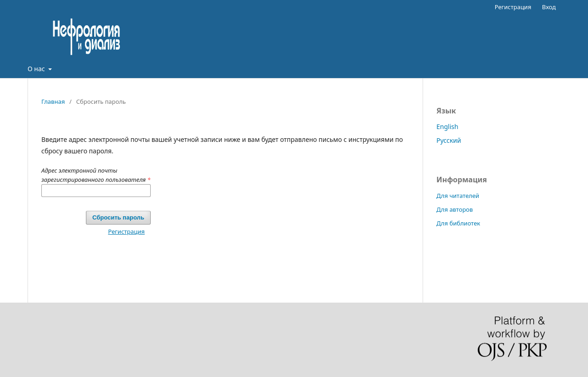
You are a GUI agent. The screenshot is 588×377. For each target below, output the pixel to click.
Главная (53, 101)
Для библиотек (458, 223)
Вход (549, 7)
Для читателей (458, 196)
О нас (37, 69)
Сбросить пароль (118, 217)
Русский (449, 140)
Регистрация (513, 7)
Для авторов (455, 209)
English (447, 127)
